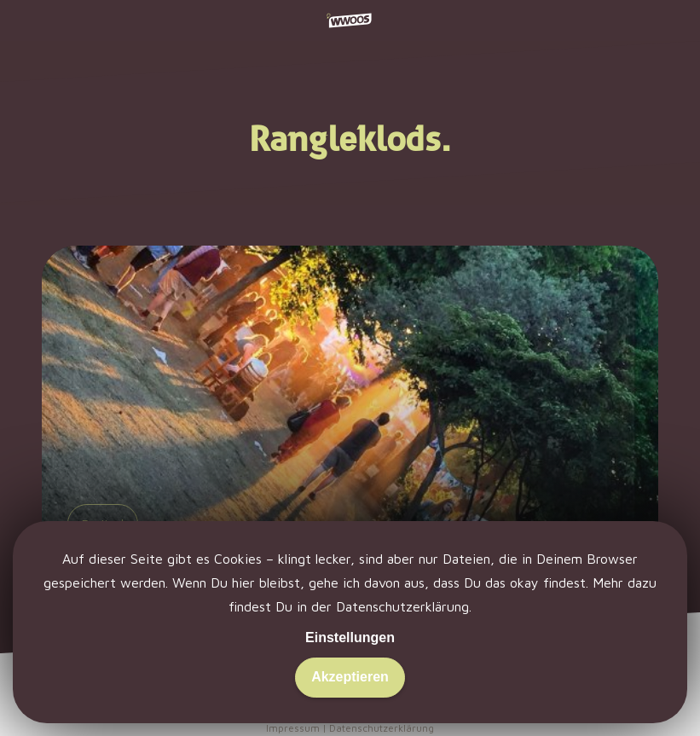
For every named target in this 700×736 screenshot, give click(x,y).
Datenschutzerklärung (402, 606)
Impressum (293, 728)
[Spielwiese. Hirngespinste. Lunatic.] (350, 430)
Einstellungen (350, 637)
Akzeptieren (350, 677)
